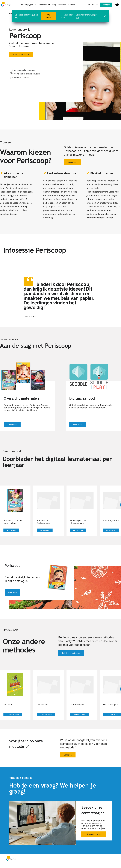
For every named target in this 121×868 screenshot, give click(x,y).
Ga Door (49, 16)
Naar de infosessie (21, 54)
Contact (72, 5)
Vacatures (62, 5)
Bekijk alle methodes (71, 653)
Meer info (12, 592)
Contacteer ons (94, 834)
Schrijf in (68, 755)
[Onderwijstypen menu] (28, 5)
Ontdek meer (13, 714)
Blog (54, 5)
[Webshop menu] (45, 5)
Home (12, 13)
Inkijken (11, 530)
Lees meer (72, 162)
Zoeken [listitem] (93, 5)
